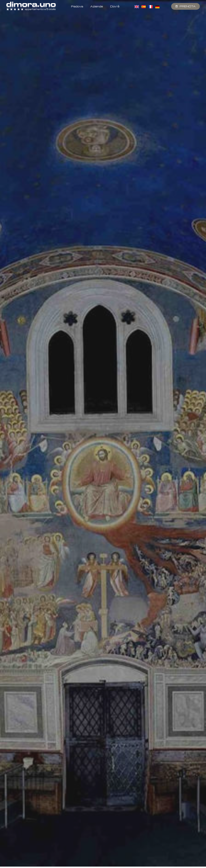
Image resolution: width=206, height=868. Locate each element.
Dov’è (115, 6)
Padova (77, 6)
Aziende (97, 6)
